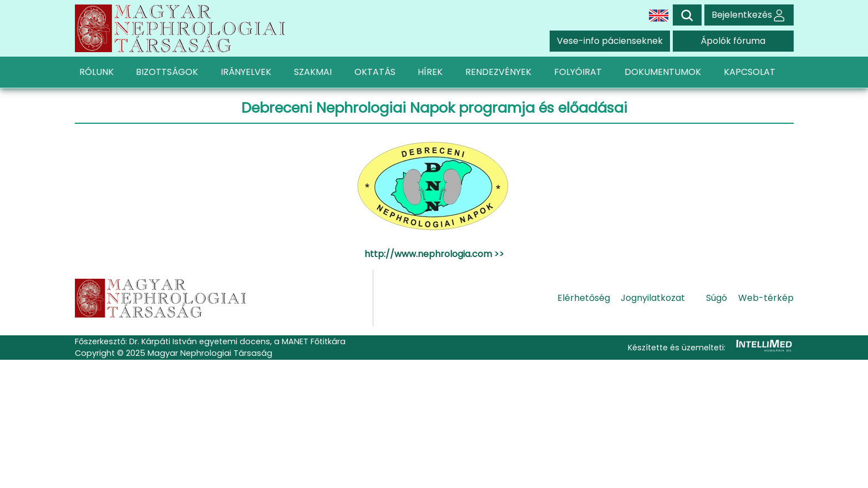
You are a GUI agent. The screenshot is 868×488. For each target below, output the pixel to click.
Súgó (717, 298)
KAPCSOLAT (750, 72)
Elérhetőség (584, 298)
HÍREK (430, 72)
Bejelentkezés (749, 15)
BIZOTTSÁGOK (167, 72)
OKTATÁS (375, 72)
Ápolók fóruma (733, 41)
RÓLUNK (97, 72)
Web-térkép (766, 298)
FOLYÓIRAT (578, 72)
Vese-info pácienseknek (610, 41)
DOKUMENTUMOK (663, 72)
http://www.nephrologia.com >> (434, 254)
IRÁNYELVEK (246, 72)
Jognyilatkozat (653, 298)
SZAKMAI (313, 72)
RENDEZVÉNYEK (498, 72)
